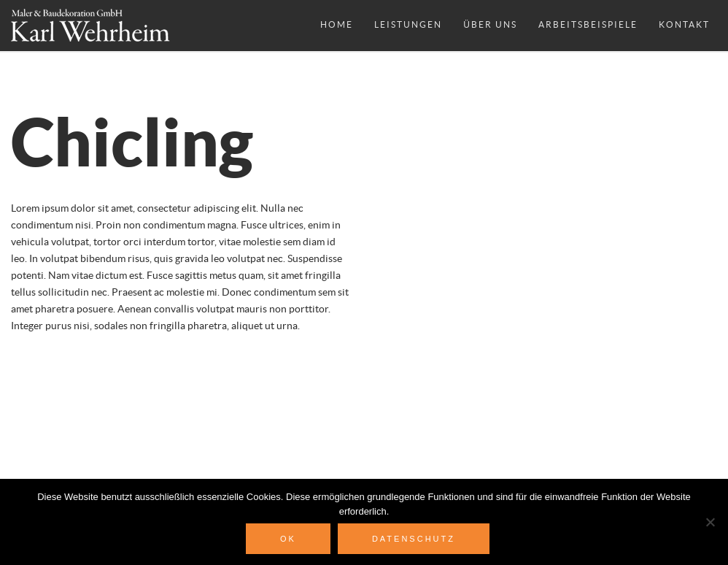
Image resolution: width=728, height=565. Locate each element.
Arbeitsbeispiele (588, 25)
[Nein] (710, 522)
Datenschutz (414, 539)
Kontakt (684, 25)
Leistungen (408, 25)
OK (288, 539)
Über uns (490, 25)
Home (337, 25)
